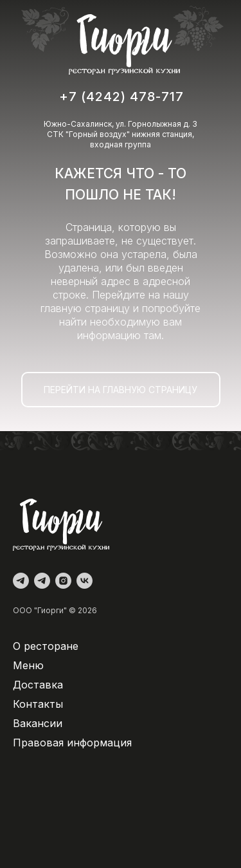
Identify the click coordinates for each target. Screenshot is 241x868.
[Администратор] (21, 581)
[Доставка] (42, 581)
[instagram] (63, 581)
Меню (28, 665)
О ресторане (46, 646)
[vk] (85, 581)
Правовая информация (72, 743)
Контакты (38, 704)
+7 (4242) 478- (110, 97)
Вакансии (38, 723)
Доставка (38, 685)
